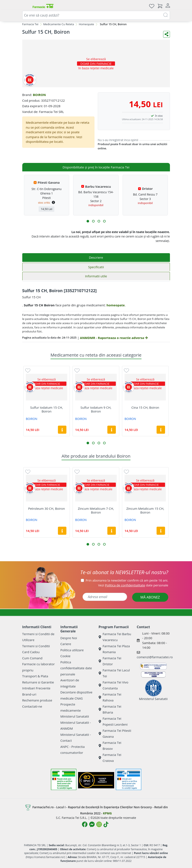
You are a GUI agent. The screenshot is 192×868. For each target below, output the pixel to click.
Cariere (66, 644)
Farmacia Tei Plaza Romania (114, 649)
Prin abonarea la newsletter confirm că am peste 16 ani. (127, 580)
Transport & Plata (35, 676)
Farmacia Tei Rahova (110, 697)
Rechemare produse (37, 700)
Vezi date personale (133, 585)
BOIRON (39, 95)
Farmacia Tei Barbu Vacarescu (115, 637)
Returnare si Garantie (38, 682)
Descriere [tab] (96, 257)
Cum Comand (32, 658)
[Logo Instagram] (99, 824)
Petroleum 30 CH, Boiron (47, 508)
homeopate (116, 305)
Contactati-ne (32, 706)
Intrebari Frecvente (36, 688)
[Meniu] (26, 6)
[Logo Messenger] (92, 824)
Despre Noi (69, 638)
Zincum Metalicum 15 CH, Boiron (145, 510)
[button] (88, 221)
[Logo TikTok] (106, 824)
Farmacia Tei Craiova (110, 758)
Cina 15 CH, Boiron (145, 407)
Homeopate (86, 24)
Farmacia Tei (30, 24)
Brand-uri (29, 694)
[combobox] (96, 15)
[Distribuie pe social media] (167, 34)
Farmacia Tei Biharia (110, 709)
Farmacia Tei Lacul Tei (114, 673)
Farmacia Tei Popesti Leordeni (113, 721)
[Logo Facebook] (85, 824)
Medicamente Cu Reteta (59, 24)
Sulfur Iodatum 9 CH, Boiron (96, 409)
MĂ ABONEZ (150, 597)
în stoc (159, 116)
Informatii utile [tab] (96, 276)
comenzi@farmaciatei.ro (155, 657)
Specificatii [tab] (96, 267)
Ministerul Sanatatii (75, 716)
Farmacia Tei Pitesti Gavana (115, 734)
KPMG (107, 813)
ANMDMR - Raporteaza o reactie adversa (114, 338)
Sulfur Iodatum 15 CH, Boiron (46, 409)
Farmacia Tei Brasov (110, 746)
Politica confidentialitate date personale (76, 668)
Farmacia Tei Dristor (110, 661)
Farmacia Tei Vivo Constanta (114, 685)
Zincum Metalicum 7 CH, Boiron (96, 510)
